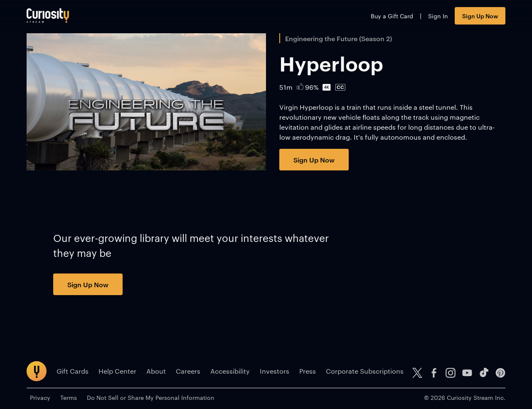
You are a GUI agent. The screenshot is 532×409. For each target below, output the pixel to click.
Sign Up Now (480, 16)
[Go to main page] (48, 16)
